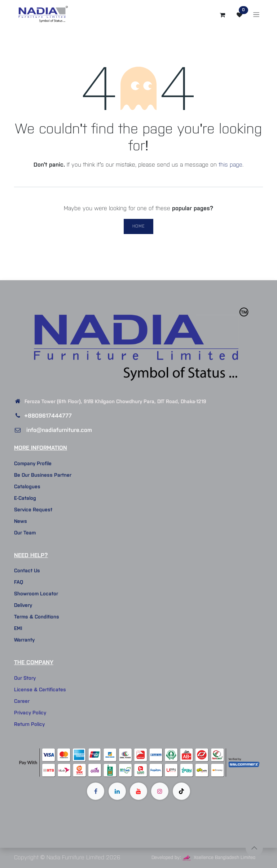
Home (138, 226)
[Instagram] (160, 791)
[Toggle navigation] (256, 15)
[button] (254, 848)
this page (230, 165)
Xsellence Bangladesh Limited (219, 858)
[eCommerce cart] (222, 15)
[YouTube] (138, 791)
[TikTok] (181, 791)
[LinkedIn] (117, 791)
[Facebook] (96, 791)
